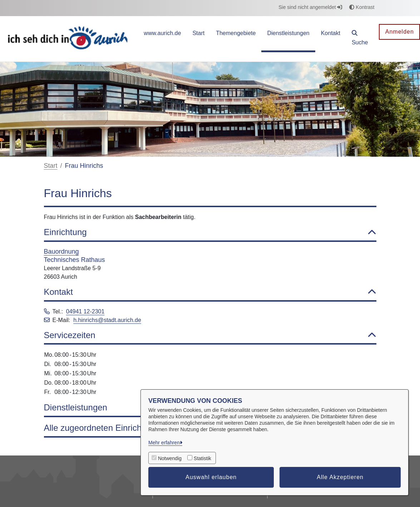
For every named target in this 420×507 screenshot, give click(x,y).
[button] (360, 39)
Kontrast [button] (362, 7)
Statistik (202, 458)
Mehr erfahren (164, 443)
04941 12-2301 (85, 311)
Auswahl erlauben (211, 477)
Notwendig (170, 458)
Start (51, 166)
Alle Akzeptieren (340, 477)
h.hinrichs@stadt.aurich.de (107, 320)
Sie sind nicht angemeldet (310, 7)
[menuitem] (162, 39)
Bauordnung (61, 252)
